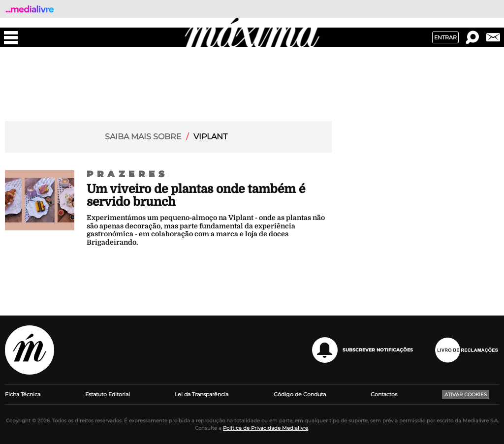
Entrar (445, 37)
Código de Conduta (300, 394)
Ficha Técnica (23, 394)
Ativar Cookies (466, 395)
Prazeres (127, 174)
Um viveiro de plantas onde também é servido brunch (196, 195)
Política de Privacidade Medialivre (266, 428)
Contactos (384, 394)
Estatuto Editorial (108, 394)
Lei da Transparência (202, 394)
